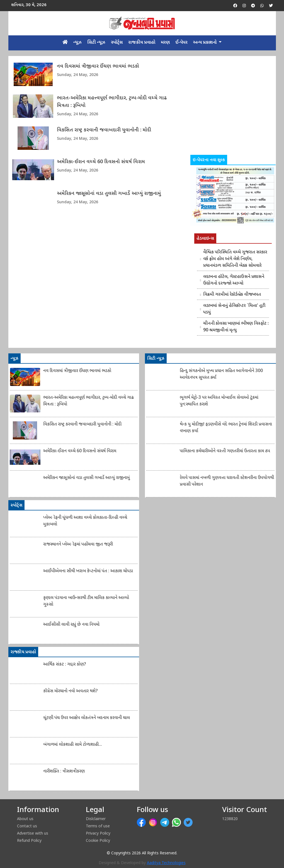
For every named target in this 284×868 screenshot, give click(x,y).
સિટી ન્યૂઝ (96, 43)
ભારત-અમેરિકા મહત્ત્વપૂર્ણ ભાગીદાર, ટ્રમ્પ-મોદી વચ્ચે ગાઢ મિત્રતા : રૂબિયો (112, 102)
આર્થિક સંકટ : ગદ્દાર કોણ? (65, 665)
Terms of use (98, 826)
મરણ (165, 43)
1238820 (230, 819)
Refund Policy (29, 840)
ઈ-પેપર (181, 43)
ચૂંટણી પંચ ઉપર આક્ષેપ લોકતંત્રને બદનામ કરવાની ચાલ (87, 718)
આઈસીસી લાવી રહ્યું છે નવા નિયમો (71, 625)
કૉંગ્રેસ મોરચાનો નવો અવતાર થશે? (71, 691)
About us (25, 819)
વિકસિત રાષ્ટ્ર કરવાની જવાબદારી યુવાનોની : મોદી (104, 130)
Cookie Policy (98, 840)
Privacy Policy (98, 833)
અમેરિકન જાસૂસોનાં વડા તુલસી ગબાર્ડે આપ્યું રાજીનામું (109, 194)
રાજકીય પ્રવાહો (142, 43)
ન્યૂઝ (77, 43)
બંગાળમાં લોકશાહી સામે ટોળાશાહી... (73, 745)
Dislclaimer (96, 819)
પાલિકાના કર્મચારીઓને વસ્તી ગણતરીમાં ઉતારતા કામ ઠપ (225, 451)
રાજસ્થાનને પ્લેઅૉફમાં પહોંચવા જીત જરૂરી (78, 545)
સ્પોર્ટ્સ (117, 43)
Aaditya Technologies (166, 863)
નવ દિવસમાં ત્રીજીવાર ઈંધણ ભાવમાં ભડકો (98, 66)
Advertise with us (33, 833)
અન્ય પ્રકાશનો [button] (205, 43)
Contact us (27, 826)
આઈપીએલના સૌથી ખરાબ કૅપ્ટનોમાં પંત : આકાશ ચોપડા (88, 571)
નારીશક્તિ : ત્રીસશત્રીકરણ (64, 772)
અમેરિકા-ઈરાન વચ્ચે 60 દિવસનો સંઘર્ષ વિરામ (101, 162)
